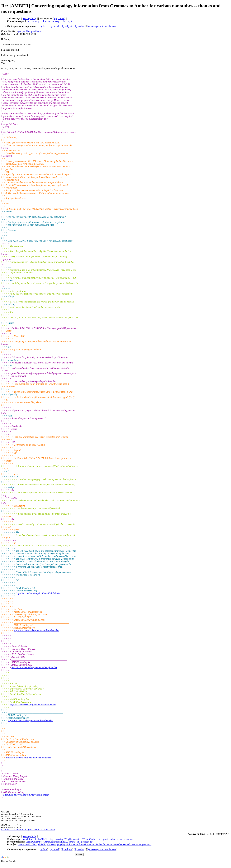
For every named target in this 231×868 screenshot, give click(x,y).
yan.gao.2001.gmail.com (30, 31)
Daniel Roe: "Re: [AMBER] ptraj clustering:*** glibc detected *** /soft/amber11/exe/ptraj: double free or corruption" (78, 843)
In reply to (68, 21)
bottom (61, 18)
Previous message (52, 21)
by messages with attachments (102, 26)
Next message (33, 21)
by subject (67, 26)
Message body (29, 18)
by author (80, 26)
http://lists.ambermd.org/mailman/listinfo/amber (39, 593)
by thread (55, 26)
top (55, 18)
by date (43, 26)
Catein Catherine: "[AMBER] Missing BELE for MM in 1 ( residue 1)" (59, 846)
